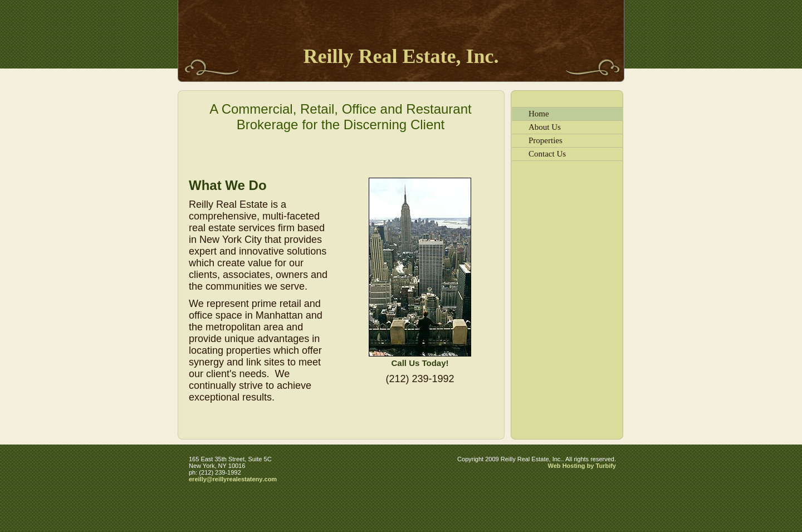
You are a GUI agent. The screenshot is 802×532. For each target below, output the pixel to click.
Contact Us (547, 154)
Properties (546, 140)
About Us (545, 127)
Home (539, 114)
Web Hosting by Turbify (582, 466)
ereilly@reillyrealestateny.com (233, 479)
